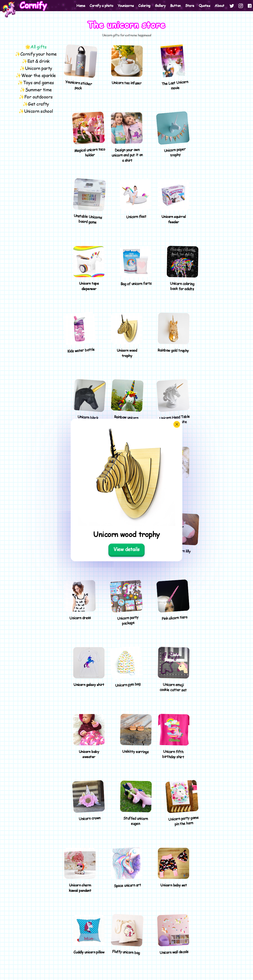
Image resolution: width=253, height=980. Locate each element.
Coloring (144, 5)
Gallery (160, 5)
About (219, 5)
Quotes (205, 5)
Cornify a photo (101, 5)
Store (190, 5)
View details (126, 549)
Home (81, 5)
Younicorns (126, 5)
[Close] (177, 424)
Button (175, 5)
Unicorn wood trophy (126, 534)
